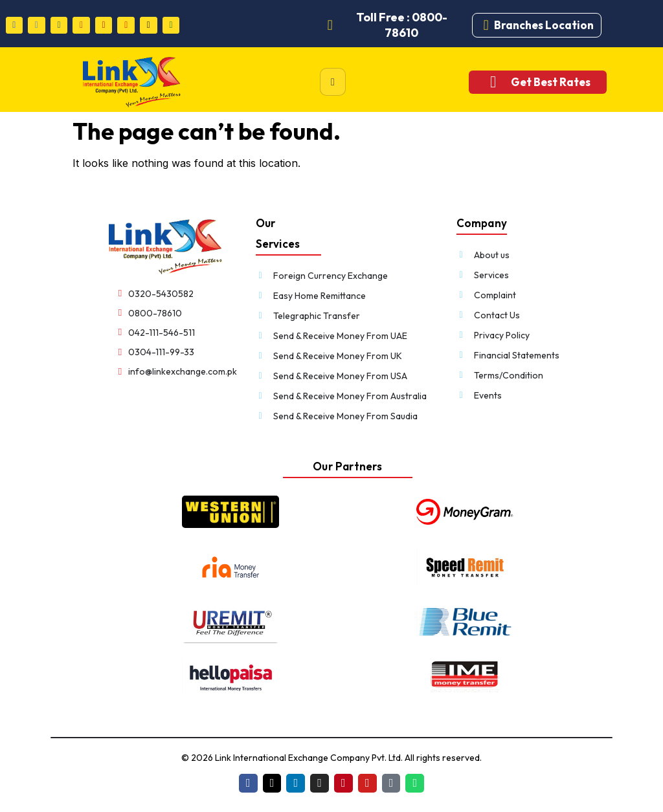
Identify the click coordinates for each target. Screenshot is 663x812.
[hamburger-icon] (333, 82)
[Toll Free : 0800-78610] (330, 25)
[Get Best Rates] (493, 82)
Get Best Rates (551, 82)
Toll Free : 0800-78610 (402, 25)
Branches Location (544, 25)
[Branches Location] (486, 25)
